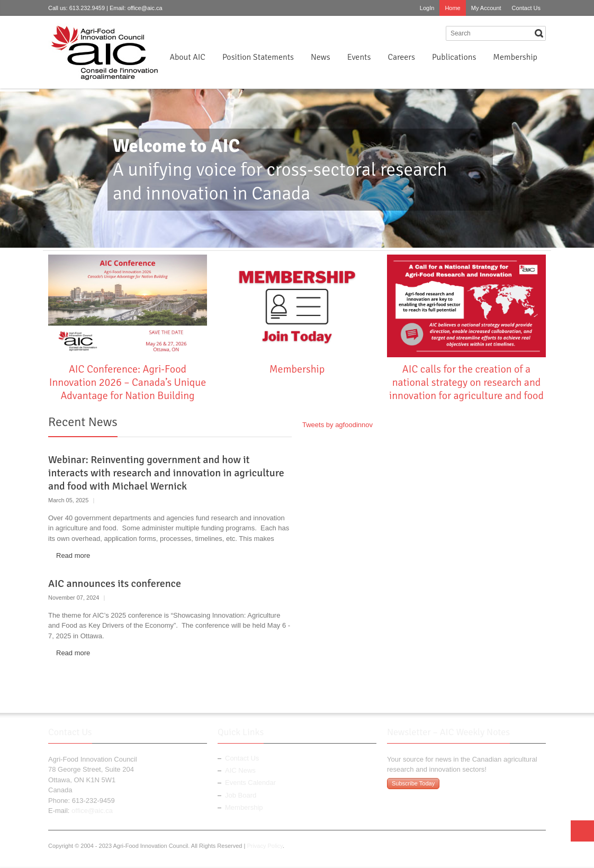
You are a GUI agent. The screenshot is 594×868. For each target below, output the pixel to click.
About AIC (187, 57)
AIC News (240, 770)
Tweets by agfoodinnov (337, 425)
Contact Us (526, 8)
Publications (454, 57)
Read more (73, 555)
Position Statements (258, 57)
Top (582, 831)
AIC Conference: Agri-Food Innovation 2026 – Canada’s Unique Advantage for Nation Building (128, 382)
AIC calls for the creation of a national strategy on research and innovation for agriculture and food (466, 382)
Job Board (241, 795)
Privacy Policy (265, 846)
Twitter (417, 33)
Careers (401, 57)
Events (359, 57)
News (321, 57)
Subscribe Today (413, 783)
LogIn (427, 8)
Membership (515, 57)
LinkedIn (434, 33)
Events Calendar (250, 783)
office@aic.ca (145, 8)
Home (452, 8)
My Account (486, 8)
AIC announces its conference (115, 584)
